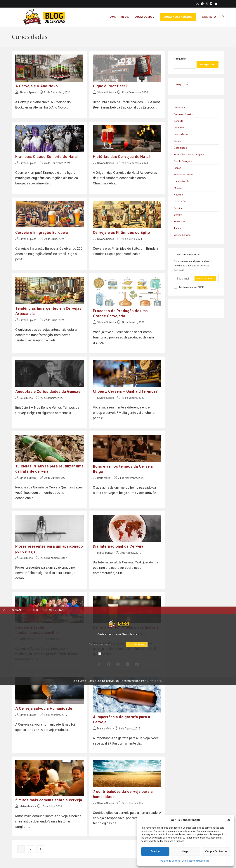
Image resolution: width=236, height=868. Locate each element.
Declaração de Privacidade (196, 861)
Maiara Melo (104, 726)
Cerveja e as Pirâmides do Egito (122, 231)
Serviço (178, 215)
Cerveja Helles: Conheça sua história (126, 626)
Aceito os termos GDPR (189, 287)
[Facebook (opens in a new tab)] (202, 4)
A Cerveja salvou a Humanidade (44, 706)
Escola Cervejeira (183, 161)
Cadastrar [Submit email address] (205, 279)
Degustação (180, 148)
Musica (178, 188)
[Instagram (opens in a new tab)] (207, 4)
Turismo (178, 228)
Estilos (177, 168)
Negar (186, 851)
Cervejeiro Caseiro (183, 114)
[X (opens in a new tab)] (197, 4)
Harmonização (182, 181)
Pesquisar (180, 59)
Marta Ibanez (105, 551)
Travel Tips (180, 222)
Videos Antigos (182, 235)
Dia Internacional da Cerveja (118, 545)
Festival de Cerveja (184, 175)
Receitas (178, 208)
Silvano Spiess (28, 92)
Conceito (179, 121)
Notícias (178, 195)
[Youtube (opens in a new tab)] (216, 4)
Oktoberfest (180, 201)
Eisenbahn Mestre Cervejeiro (189, 154)
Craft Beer (179, 128)
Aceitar (155, 851)
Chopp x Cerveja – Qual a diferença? (125, 389)
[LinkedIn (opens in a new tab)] (211, 4)
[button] (229, 820)
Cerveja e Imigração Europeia (42, 231)
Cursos (178, 141)
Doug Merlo (26, 396)
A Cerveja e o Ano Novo (37, 86)
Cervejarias (180, 108)
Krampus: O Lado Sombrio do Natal (47, 156)
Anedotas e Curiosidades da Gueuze (48, 390)
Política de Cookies (170, 861)
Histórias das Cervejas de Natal (121, 156)
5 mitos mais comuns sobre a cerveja (49, 798)
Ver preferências (216, 851)
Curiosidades (181, 134)
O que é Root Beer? (110, 86)
